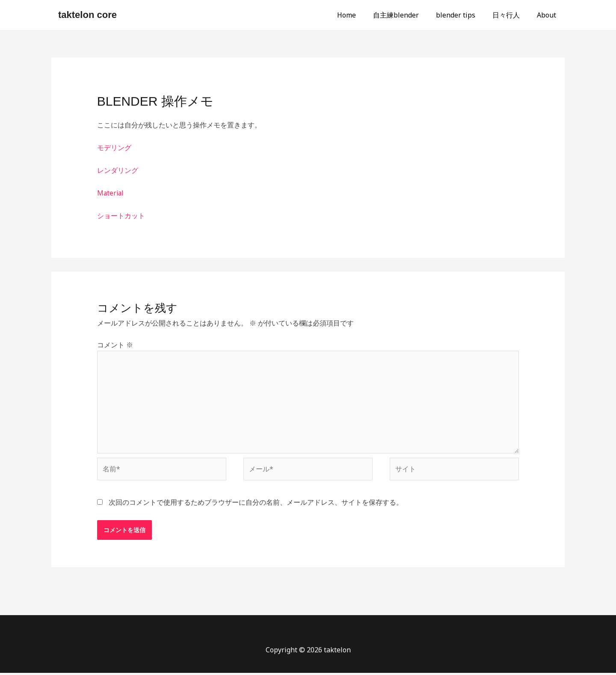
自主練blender (408, 15)
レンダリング (118, 170)
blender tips (464, 15)
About (548, 15)
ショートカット (121, 216)
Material (111, 193)
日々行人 (511, 15)
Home (362, 15)
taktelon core (87, 15)
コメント (115, 345)
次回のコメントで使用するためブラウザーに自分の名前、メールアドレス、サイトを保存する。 (256, 504)
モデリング (114, 148)
